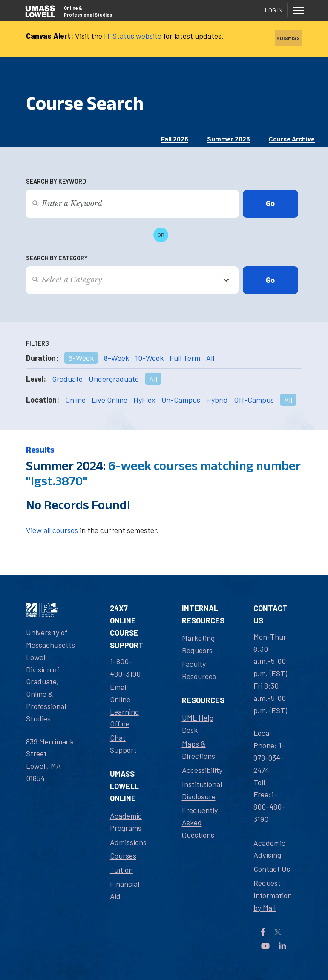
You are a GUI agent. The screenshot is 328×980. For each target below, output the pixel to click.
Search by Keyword (56, 181)
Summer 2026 (229, 139)
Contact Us (272, 869)
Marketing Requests (198, 644)
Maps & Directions (199, 750)
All (210, 358)
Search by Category (57, 258)
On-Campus (181, 400)
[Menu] (299, 10)
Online (75, 400)
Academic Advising (269, 849)
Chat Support (123, 744)
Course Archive (292, 139)
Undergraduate (114, 379)
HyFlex (144, 400)
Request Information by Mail (273, 895)
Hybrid (217, 400)
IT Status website (133, 36)
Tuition (121, 870)
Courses (123, 856)
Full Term (185, 358)
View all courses (52, 530)
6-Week (81, 358)
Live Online (109, 400)
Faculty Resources (199, 670)
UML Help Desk (198, 724)
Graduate (67, 379)
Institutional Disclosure (202, 790)
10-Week (149, 358)
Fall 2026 (175, 139)
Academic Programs (126, 822)
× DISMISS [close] (288, 38)
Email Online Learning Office (124, 705)
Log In (274, 10)
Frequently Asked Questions (200, 822)
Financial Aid (125, 890)
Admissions (128, 842)
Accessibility (202, 770)
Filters (37, 343)
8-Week (117, 358)
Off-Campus (254, 400)
